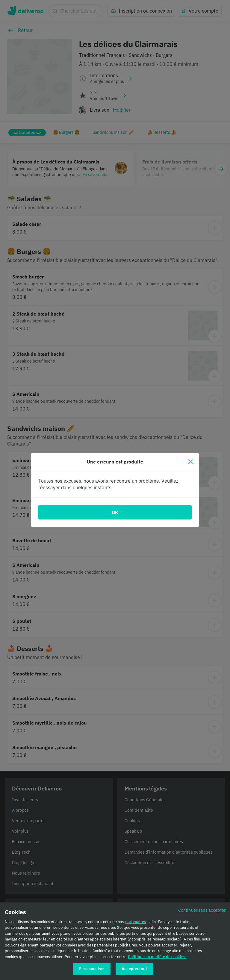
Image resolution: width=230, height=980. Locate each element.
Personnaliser (92, 970)
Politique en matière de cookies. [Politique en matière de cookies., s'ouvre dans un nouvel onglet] (157, 958)
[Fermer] (190, 462)
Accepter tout (134, 970)
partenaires (136, 923)
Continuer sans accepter (202, 911)
